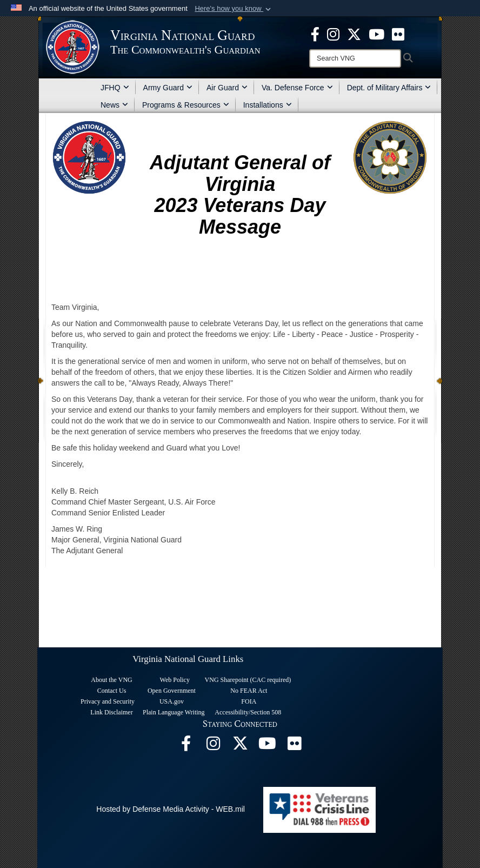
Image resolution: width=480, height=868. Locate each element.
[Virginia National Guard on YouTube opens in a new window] (376, 34)
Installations (268, 105)
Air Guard (227, 88)
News (114, 105)
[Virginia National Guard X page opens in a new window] (354, 34)
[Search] (355, 58)
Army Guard (168, 88)
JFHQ (115, 88)
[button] (234, 9)
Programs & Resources (186, 105)
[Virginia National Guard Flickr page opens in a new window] (398, 34)
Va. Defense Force (297, 88)
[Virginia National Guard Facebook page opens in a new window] (315, 34)
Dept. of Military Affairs (389, 88)
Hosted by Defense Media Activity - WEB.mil (171, 809)
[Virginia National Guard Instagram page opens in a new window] (333, 34)
